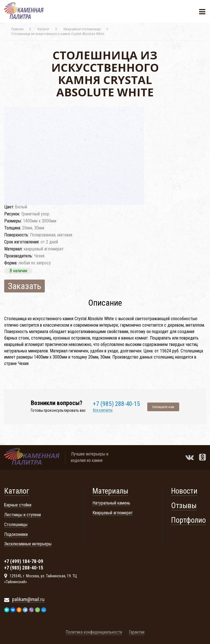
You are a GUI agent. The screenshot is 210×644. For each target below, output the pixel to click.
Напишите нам (163, 407)
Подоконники (16, 534)
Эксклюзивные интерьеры (28, 544)
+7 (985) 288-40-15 (116, 404)
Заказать (25, 286)
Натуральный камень (111, 503)
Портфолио (188, 520)
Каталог (17, 491)
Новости (184, 491)
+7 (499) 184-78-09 (24, 562)
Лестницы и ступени (23, 515)
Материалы (110, 491)
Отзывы (184, 506)
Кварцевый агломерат (113, 513)
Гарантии (137, 632)
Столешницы (16, 525)
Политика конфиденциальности (94, 632)
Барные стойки (18, 505)
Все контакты (103, 410)
